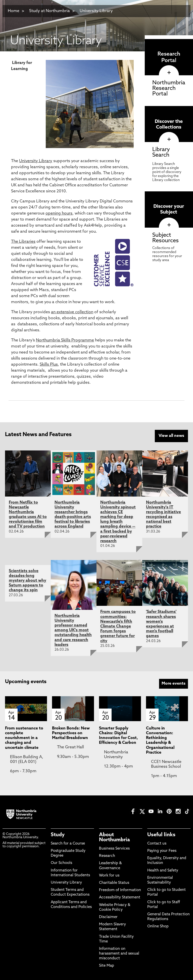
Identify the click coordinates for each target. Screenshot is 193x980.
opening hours (59, 214)
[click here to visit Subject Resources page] (169, 225)
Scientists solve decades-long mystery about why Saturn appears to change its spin (28, 580)
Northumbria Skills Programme (65, 340)
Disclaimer (108, 916)
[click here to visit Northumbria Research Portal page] (169, 73)
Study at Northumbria (50, 11)
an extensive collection (72, 312)
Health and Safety (163, 870)
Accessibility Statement (120, 897)
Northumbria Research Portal (169, 89)
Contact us (157, 843)
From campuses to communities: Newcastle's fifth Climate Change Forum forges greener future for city (118, 626)
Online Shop (158, 926)
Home (14, 11)
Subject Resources (165, 238)
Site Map (107, 965)
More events (174, 683)
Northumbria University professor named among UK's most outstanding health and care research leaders (73, 629)
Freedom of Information (120, 889)
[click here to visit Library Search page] (169, 139)
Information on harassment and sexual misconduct (119, 953)
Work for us (109, 875)
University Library (96, 11)
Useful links (161, 834)
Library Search (161, 152)
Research (107, 855)
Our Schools (61, 862)
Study (58, 834)
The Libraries (23, 242)
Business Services (114, 848)
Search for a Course (68, 843)
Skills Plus (49, 365)
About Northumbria (114, 836)
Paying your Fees (162, 850)
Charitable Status (114, 882)
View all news (171, 436)
